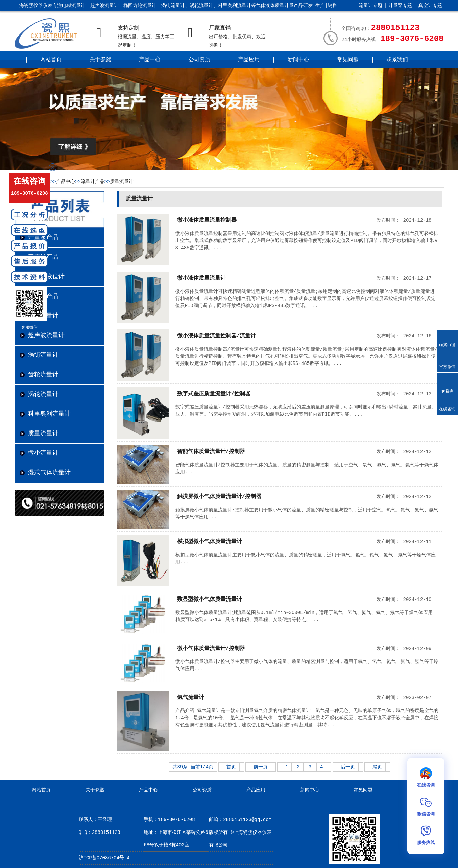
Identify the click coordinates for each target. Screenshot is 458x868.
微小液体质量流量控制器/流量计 (217, 336)
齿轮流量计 (43, 375)
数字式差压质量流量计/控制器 (214, 394)
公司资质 (199, 60)
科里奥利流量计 (49, 414)
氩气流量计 (191, 698)
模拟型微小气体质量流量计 (210, 542)
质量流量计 (122, 182)
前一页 (261, 767)
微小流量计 (43, 453)
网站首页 (51, 60)
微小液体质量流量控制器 (207, 220)
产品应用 (249, 60)
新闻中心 (298, 60)
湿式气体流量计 (49, 473)
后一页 (348, 767)
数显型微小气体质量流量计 (210, 600)
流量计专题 (370, 6)
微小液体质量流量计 (201, 278)
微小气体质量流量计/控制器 (211, 649)
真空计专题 (430, 6)
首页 (231, 767)
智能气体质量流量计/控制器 (211, 452)
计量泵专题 (400, 6)
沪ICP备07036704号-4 (104, 858)
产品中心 (150, 60)
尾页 (377, 767)
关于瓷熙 (100, 60)
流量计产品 (93, 182)
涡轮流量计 (43, 394)
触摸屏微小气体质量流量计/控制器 (219, 497)
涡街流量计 (43, 355)
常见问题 (348, 60)
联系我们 (397, 60)
